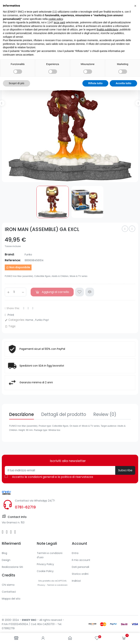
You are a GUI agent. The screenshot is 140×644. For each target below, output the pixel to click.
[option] (70, 114)
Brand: (10, 254)
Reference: (13, 260)
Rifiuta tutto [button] (95, 637)
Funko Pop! (42, 320)
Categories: (15, 320)
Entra (75, 553)
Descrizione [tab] (22, 414)
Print (9, 315)
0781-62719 (25, 507)
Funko (28, 255)
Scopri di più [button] (16, 637)
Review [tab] (105, 414)
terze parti (59, 576)
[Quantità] (15, 292)
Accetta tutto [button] (123, 637)
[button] (135, 560)
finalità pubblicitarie (107, 583)
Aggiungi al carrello (52, 292)
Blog (4, 553)
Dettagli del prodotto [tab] (64, 414)
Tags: (10, 326)
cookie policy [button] (56, 573)
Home (30, 320)
